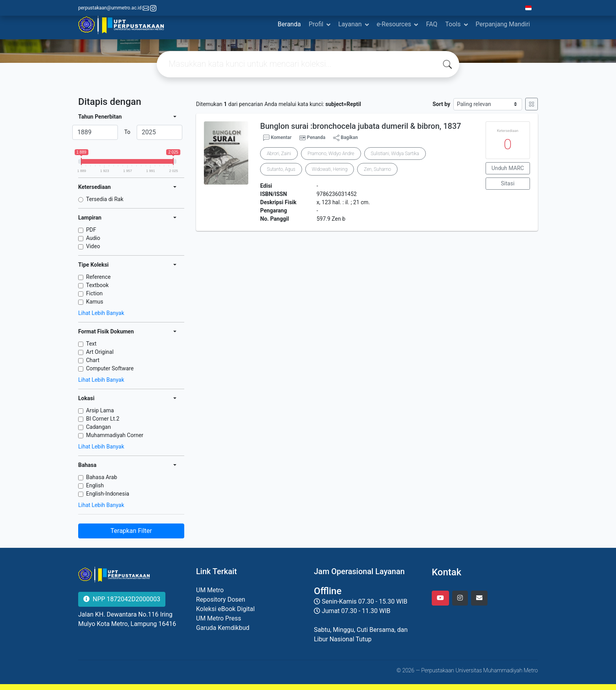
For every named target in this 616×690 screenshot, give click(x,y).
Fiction (94, 293)
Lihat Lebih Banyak (101, 313)
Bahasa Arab (102, 477)
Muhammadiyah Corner (115, 435)
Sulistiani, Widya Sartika (395, 154)
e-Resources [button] (394, 24)
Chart (93, 360)
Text (91, 344)
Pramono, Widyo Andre (331, 154)
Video (93, 246)
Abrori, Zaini (279, 154)
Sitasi (508, 183)
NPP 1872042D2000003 (122, 599)
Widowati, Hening (330, 169)
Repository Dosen (221, 599)
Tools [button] (453, 24)
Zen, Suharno (377, 169)
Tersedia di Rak (105, 199)
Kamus (95, 302)
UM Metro (210, 590)
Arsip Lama (100, 410)
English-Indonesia (108, 494)
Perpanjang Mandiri (503, 24)
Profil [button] (316, 24)
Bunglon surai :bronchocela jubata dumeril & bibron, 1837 (360, 126)
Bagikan (346, 138)
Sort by (441, 104)
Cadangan (98, 427)
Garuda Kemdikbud (223, 628)
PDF (91, 230)
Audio (93, 238)
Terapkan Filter (131, 531)
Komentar (277, 138)
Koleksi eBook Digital (225, 609)
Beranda (289, 24)
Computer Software (110, 368)
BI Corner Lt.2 (103, 419)
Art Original (100, 352)
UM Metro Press (219, 618)
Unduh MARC (508, 168)
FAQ (432, 24)
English (95, 485)
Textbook (97, 285)
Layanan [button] (350, 24)
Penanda (316, 137)
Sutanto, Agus (281, 169)
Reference (98, 277)
